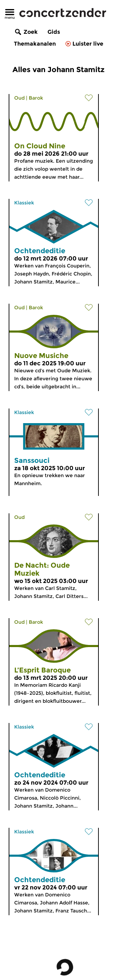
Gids (54, 32)
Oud (19, 98)
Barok (36, 98)
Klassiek (24, 203)
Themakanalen (35, 44)
